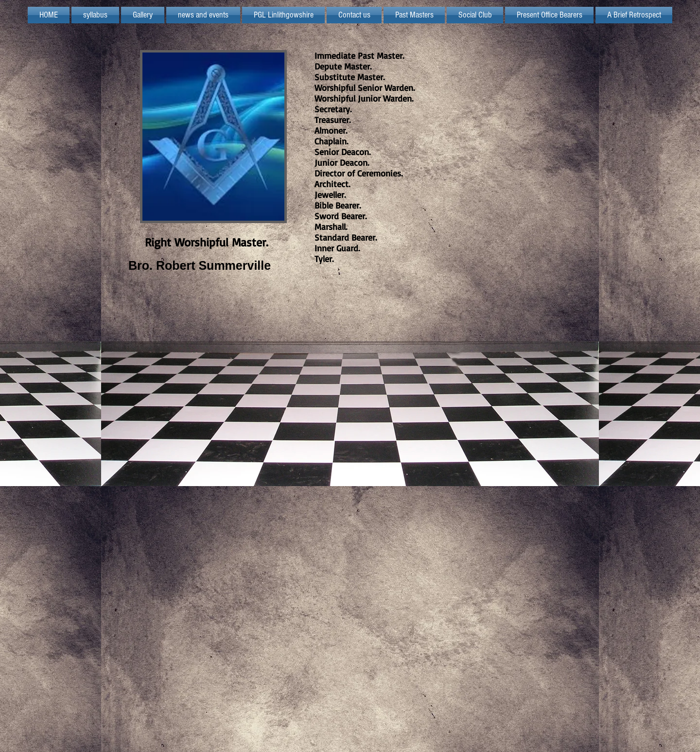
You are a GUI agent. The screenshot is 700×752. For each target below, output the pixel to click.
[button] (283, 15)
